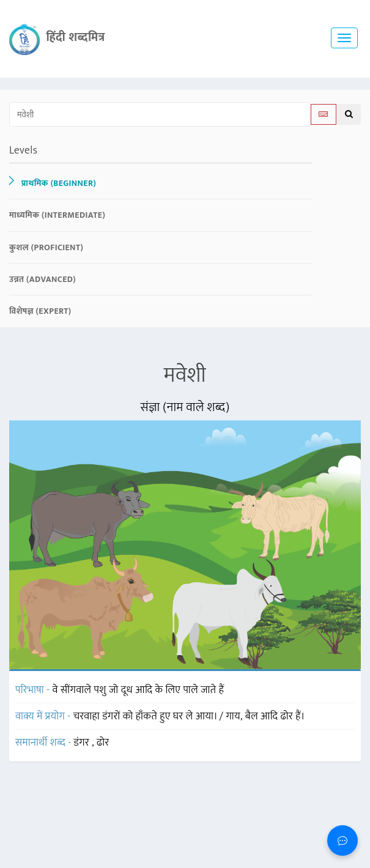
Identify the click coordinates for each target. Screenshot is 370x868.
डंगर (83, 743)
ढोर (103, 743)
